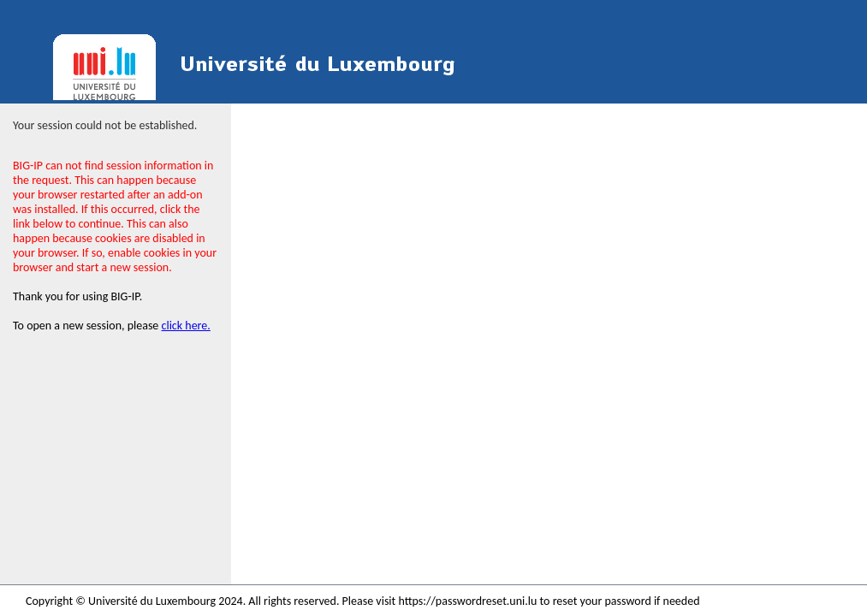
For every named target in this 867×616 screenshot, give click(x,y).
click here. (186, 326)
